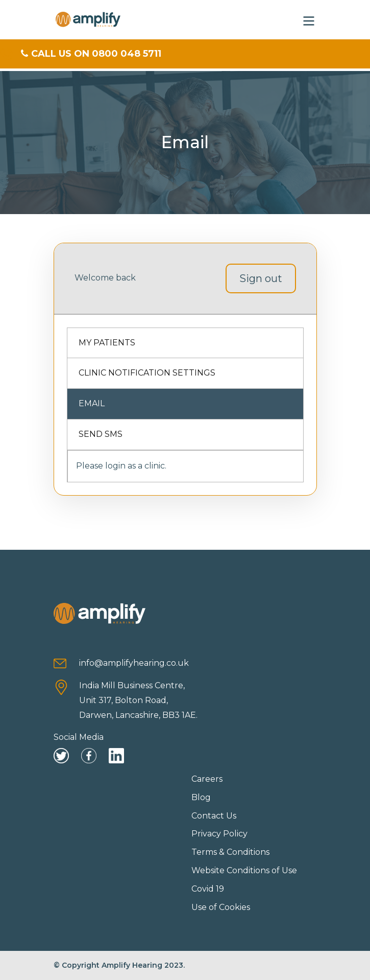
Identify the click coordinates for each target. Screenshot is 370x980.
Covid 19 (208, 889)
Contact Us (214, 816)
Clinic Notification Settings (147, 373)
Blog (201, 797)
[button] (309, 20)
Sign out (261, 278)
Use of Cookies (221, 907)
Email (92, 403)
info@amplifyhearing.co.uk (134, 663)
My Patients (107, 343)
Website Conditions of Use (244, 870)
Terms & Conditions (230, 852)
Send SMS (101, 434)
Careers (207, 779)
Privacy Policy (219, 834)
